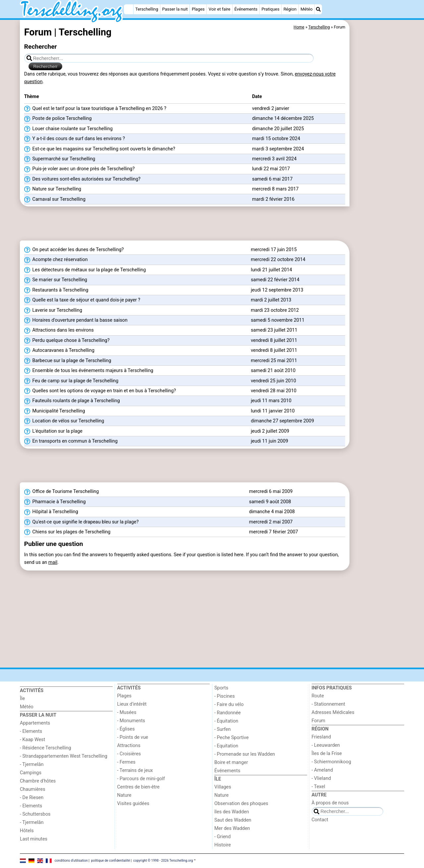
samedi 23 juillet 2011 (274, 330)
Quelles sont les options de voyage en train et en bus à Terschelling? (100, 391)
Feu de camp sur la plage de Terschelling (71, 381)
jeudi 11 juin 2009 (269, 441)
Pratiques (270, 9)
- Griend (222, 837)
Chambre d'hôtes (38, 781)
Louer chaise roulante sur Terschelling (68, 129)
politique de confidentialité (110, 861)
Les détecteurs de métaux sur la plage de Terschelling (85, 270)
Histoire (223, 845)
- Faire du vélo (229, 705)
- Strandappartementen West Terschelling (64, 756)
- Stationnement (328, 704)
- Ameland (322, 770)
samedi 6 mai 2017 (272, 179)
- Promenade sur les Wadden (245, 754)
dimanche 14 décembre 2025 (283, 118)
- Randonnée (228, 713)
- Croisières (129, 754)
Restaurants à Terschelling (56, 290)
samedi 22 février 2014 (275, 280)
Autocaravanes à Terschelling (59, 351)
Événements (246, 9)
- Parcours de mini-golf (141, 779)
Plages (198, 9)
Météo (306, 9)
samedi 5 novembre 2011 (278, 320)
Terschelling (147, 9)
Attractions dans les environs (59, 330)
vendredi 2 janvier (271, 108)
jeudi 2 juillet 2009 (270, 431)
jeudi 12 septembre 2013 (277, 290)
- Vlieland (321, 778)
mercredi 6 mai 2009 (271, 491)
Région (290, 9)
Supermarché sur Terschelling (60, 159)
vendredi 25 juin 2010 (273, 381)
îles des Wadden (232, 812)
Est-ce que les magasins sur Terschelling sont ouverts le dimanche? (100, 149)
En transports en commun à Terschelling (71, 441)
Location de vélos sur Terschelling (64, 421)
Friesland (321, 737)
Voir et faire (219, 9)
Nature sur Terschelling (53, 189)
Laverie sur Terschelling (53, 310)
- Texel (318, 787)
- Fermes (127, 762)
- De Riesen (32, 798)
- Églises (126, 729)
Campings (31, 773)
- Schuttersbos (35, 814)
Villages (223, 787)
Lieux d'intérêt (132, 704)
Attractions (129, 746)
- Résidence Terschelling (46, 748)
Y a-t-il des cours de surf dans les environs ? (75, 139)
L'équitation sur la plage (53, 431)
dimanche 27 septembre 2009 (282, 421)
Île (22, 699)
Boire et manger (231, 762)
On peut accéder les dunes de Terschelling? (74, 250)
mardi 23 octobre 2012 (275, 310)
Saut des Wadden (233, 820)
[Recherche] (318, 9)
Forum (318, 721)
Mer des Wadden (232, 828)
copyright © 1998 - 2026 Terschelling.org (163, 861)
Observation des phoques (241, 804)
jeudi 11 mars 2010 (271, 401)
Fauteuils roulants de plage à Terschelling (72, 401)
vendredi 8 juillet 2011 (274, 340)
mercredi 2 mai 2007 (271, 522)
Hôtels (27, 831)
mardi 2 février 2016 (273, 199)
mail (53, 562)
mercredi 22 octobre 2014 (278, 260)
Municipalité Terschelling (55, 411)
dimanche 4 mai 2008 (272, 512)
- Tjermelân (32, 764)
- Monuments (131, 721)
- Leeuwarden (326, 745)
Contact (320, 820)
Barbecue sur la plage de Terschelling (68, 361)
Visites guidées (133, 804)
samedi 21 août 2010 (273, 371)
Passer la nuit (175, 9)
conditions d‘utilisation (71, 861)
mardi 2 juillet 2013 (271, 300)
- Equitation (226, 746)
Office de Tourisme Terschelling (62, 492)
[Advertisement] (378, 172)
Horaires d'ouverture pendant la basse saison (76, 320)
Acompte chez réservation (56, 260)
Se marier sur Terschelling (56, 280)
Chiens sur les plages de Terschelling (67, 532)
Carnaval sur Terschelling (55, 199)
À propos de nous (330, 803)
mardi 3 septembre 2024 (278, 149)
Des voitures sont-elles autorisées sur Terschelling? (82, 179)
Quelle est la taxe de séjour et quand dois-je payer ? (82, 300)
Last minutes (34, 839)
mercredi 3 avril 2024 (274, 159)
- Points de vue (133, 737)
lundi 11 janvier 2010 (273, 411)
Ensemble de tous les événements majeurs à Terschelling (89, 371)
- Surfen (222, 729)
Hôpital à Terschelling (51, 512)
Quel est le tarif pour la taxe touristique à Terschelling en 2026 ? (95, 109)
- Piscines (225, 696)
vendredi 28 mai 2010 (274, 391)
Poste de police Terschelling (58, 119)
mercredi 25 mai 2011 (274, 361)
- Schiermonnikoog (332, 762)
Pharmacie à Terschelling (55, 502)
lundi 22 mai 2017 (271, 169)
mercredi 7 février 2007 (274, 532)
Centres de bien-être (138, 787)
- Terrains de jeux (135, 770)
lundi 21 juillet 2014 (271, 270)
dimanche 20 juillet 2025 (278, 129)
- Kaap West (32, 740)
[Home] (129, 9)
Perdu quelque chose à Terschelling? (67, 341)
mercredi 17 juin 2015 (274, 250)
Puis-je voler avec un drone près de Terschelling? (79, 169)
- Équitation (226, 721)
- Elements (31, 731)
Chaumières (33, 789)
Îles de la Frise (327, 754)
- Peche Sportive (232, 738)
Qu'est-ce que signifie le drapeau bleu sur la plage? (81, 522)
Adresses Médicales (333, 712)
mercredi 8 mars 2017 (275, 189)
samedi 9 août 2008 (270, 502)
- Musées (127, 712)
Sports (221, 688)
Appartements (35, 723)
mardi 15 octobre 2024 (276, 139)
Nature (124, 795)
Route (318, 696)
